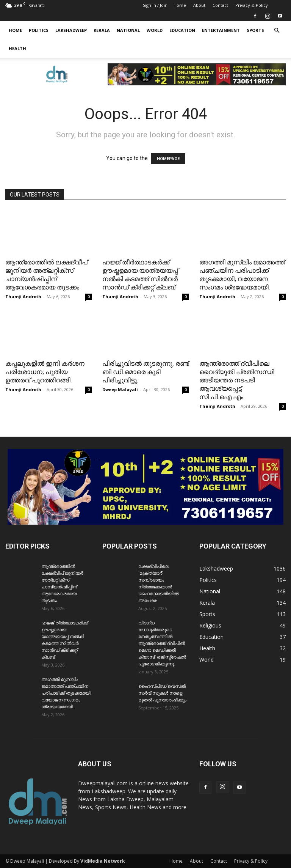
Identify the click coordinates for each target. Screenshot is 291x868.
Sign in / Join (155, 5)
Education (182, 30)
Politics (39, 30)
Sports (255, 30)
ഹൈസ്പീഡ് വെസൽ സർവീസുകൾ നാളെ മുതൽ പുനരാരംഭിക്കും (162, 693)
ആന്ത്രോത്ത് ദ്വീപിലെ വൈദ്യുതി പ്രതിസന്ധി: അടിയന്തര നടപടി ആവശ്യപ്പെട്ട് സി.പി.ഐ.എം (238, 380)
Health (17, 48)
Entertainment (221, 30)
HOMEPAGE (168, 159)
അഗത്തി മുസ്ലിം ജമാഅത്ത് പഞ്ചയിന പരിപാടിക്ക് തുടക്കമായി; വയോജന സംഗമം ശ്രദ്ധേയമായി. (66, 693)
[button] (277, 31)
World (155, 30)
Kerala (102, 30)
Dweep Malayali (120, 389)
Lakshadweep (71, 30)
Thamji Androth (23, 296)
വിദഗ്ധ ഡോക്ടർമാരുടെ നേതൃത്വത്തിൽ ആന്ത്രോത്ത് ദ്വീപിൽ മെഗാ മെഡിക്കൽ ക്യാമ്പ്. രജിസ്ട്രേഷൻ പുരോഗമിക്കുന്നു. (162, 643)
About (199, 5)
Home (180, 5)
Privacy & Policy (252, 5)
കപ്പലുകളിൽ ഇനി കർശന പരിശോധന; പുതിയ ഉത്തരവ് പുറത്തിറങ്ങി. (45, 372)
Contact (220, 5)
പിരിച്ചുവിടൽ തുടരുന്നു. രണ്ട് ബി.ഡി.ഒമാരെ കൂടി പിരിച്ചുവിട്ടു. (145, 372)
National (128, 30)
